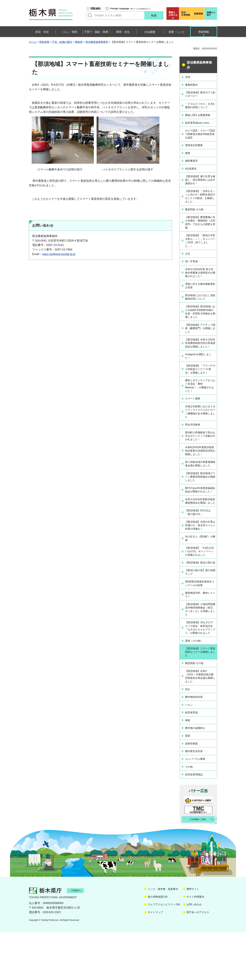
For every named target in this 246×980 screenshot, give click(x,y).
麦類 (189, 156)
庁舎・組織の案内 (62, 42)
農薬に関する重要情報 (200, 118)
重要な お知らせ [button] (173, 14)
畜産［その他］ (196, 690)
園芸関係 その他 (196, 713)
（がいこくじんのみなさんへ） (131, 8)
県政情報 (44, 42)
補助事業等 (193, 163)
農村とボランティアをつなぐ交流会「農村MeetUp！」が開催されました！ (200, 402)
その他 (190, 814)
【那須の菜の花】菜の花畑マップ (200, 616)
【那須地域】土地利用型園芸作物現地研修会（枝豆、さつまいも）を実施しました (200, 654)
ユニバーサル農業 (197, 806)
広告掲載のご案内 (196, 866)
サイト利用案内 (195, 944)
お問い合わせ (194, 952)
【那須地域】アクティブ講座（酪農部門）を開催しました (200, 335)
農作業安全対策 (196, 799)
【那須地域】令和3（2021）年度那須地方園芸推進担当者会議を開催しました (200, 726)
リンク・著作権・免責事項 (163, 937)
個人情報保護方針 (158, 944)
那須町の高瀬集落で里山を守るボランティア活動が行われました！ (200, 453)
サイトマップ (155, 960)
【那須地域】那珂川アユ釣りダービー (200, 94)
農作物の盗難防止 (197, 777)
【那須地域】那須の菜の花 (200, 604)
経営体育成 (193, 762)
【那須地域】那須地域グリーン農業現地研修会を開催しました (200, 503)
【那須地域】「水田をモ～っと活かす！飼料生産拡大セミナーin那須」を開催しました (200, 199)
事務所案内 (193, 84)
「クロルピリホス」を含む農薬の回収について (200, 107)
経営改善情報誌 (196, 821)
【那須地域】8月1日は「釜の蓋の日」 (200, 547)
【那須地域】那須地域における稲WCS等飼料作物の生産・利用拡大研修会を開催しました (201, 317)
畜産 (189, 784)
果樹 (189, 769)
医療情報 (198, 14)
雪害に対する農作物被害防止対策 (200, 291)
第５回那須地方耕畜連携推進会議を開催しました (200, 488)
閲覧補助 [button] (96, 9)
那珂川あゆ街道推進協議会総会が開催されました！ (200, 518)
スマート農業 (194, 415)
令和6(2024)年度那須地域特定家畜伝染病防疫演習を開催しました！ (200, 471)
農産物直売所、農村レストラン (200, 638)
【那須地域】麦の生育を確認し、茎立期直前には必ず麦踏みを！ (200, 182)
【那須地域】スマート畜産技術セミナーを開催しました (200, 702)
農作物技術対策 (196, 747)
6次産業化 (192, 171)
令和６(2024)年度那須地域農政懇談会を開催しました (200, 534)
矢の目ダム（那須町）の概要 (200, 578)
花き (189, 740)
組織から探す (211, 14)
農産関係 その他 (196, 213)
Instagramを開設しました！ (199, 367)
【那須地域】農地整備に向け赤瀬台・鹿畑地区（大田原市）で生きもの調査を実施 (200, 226)
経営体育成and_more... (201, 126)
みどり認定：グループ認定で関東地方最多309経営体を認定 (200, 137)
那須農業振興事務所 (97, 42)
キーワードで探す (90, 15)
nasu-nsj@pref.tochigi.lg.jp (59, 254)
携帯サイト (193, 937)
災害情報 (186, 14)
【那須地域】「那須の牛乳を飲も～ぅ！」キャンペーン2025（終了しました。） (200, 245)
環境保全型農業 (196, 148)
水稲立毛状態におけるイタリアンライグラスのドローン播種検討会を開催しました (200, 428)
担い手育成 (193, 266)
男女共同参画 (194, 442)
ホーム (33, 42)
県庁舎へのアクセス (198, 960)
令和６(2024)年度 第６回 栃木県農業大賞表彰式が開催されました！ (200, 277)
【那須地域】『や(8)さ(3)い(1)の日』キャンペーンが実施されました (201, 591)
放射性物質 (193, 792)
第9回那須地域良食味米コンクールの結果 (199, 627)
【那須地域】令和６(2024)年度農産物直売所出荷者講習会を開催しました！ (200, 352)
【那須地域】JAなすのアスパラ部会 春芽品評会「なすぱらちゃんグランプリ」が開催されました (200, 675)
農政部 (79, 42)
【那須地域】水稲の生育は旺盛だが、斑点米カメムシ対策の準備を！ (200, 562)
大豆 (189, 258)
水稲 (189, 77)
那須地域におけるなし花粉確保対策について (200, 302)
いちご (190, 754)
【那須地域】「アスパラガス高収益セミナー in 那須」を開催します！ (200, 382)
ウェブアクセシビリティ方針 (164, 952)
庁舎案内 (80, 938)
